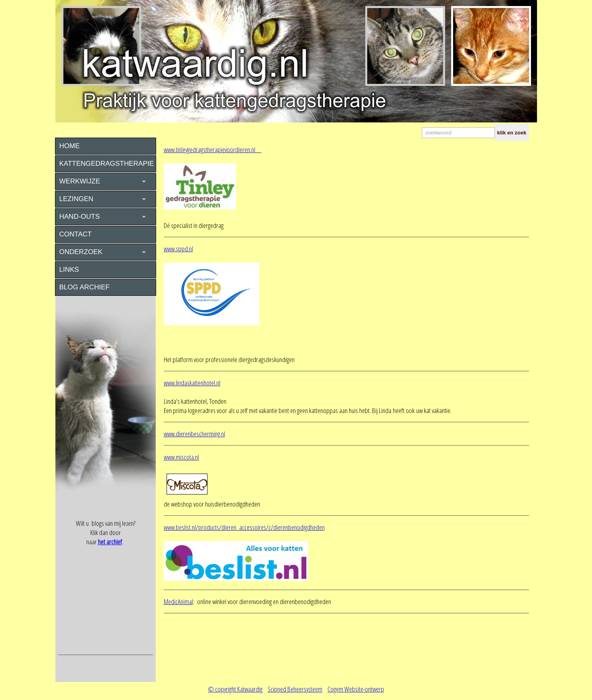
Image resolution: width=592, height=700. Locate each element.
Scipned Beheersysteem (295, 689)
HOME (70, 146)
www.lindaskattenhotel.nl (192, 383)
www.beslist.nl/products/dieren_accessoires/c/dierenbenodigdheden (244, 527)
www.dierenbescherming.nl (194, 434)
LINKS (69, 270)
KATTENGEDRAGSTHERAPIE (107, 164)
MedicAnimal (178, 601)
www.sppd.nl (178, 249)
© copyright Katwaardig (235, 689)
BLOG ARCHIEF (85, 287)
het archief (110, 542)
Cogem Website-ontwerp (356, 689)
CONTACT (76, 234)
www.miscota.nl (181, 457)
